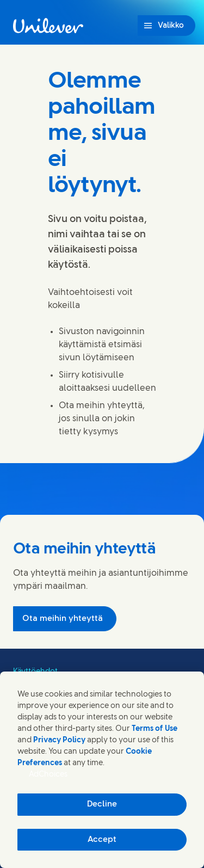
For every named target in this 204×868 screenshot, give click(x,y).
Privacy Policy (59, 740)
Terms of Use (154, 729)
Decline (102, 804)
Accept (102, 840)
